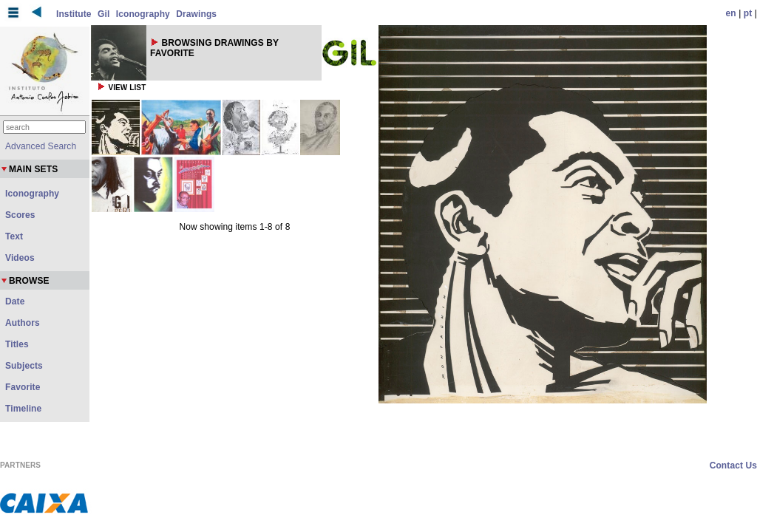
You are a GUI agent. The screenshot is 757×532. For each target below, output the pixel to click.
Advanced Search (41, 146)
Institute (74, 14)
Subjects (24, 366)
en (731, 13)
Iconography (143, 14)
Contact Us (733, 465)
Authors (23, 323)
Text (14, 236)
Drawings (196, 14)
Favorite (23, 387)
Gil (103, 14)
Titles (17, 344)
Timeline (23, 409)
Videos (20, 258)
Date (15, 301)
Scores (20, 215)
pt (748, 13)
